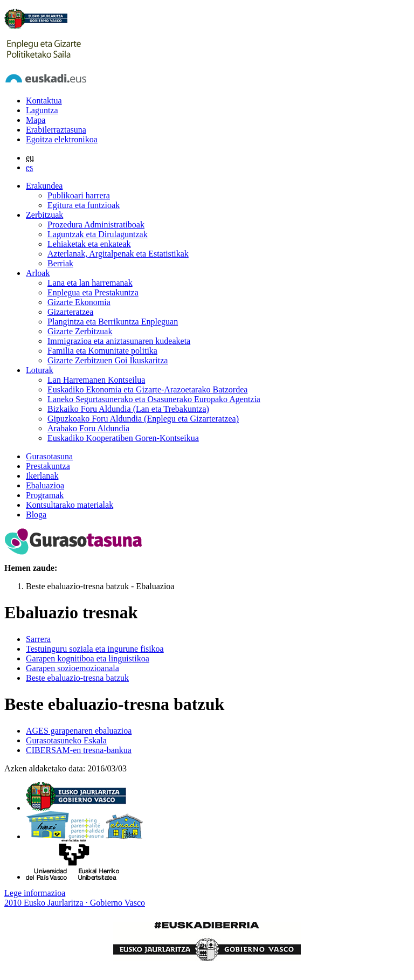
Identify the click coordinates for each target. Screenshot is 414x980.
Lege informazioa (35, 893)
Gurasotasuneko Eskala (66, 740)
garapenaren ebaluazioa (79, 731)
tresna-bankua (79, 750)
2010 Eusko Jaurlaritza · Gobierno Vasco (75, 903)
